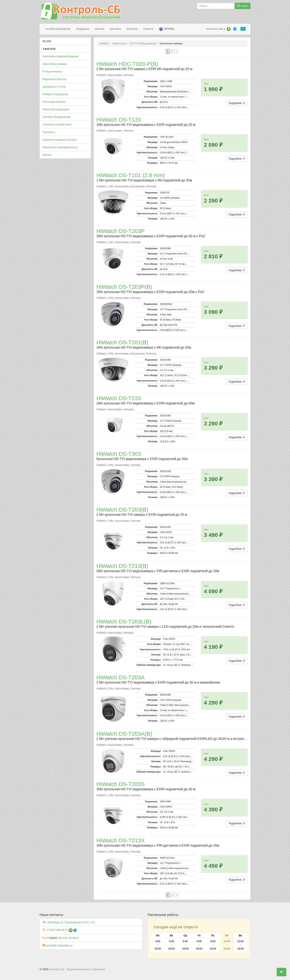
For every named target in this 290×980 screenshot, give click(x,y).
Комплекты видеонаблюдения (61, 56)
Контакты (132, 29)
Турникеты (49, 132)
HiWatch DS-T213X (121, 840)
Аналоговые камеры (55, 64)
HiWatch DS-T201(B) (123, 342)
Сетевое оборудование (56, 117)
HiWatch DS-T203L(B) (124, 622)
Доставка (115, 29)
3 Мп (111, 465)
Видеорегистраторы (55, 79)
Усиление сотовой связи (57, 125)
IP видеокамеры (52, 71)
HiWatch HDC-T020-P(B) (127, 64)
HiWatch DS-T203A (121, 677)
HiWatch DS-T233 (119, 398)
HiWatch (104, 43)
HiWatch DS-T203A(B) (124, 734)
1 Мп (111, 186)
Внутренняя (137, 186)
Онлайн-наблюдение (58, 29)
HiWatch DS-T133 (119, 120)
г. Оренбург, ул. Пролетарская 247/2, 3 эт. (71, 922)
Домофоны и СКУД (54, 87)
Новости (148, 29)
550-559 (62, 938)
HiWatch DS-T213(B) (123, 566)
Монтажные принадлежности (60, 147)
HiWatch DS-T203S (121, 784)
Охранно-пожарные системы (60, 140)
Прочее (47, 155)
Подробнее (237, 103)
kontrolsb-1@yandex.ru (59, 945)
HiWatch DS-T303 (119, 454)
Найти (243, 6)
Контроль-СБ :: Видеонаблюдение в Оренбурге (77, 969)
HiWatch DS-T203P (121, 231)
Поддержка (83, 29)
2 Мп (111, 242)
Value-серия (119, 43)
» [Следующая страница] (176, 51)
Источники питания (54, 102)
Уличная (128, 75)
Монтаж (100, 29)
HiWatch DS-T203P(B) (124, 287)
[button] (281, 972)
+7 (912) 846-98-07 (57, 930)
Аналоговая (115, 75)
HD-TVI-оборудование (143, 43)
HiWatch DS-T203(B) (123, 510)
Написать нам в (215, 29)
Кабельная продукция (56, 109)
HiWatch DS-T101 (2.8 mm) (131, 175)
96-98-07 (74, 938)
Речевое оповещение (55, 94)
